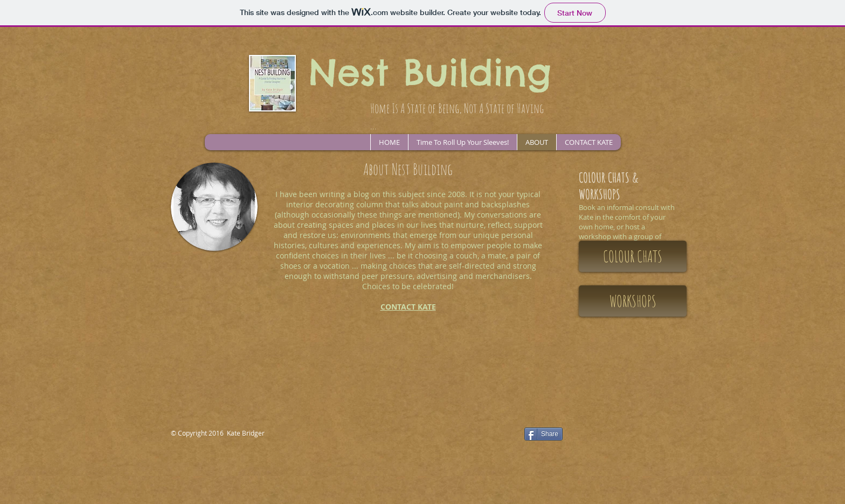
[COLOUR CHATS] (633, 256)
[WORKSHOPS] (633, 301)
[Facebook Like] (453, 435)
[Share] (543, 434)
